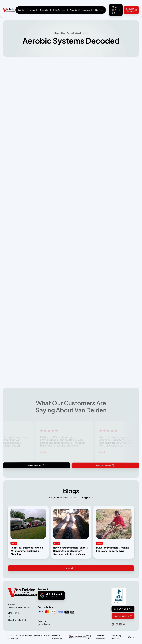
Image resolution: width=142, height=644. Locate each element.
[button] (22, 10)
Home (57, 33)
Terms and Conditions (101, 637)
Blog (63, 33)
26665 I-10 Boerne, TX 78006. (19, 607)
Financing (99, 10)
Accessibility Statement (116, 637)
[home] (9, 10)
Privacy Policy (89, 637)
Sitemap (131, 637)
